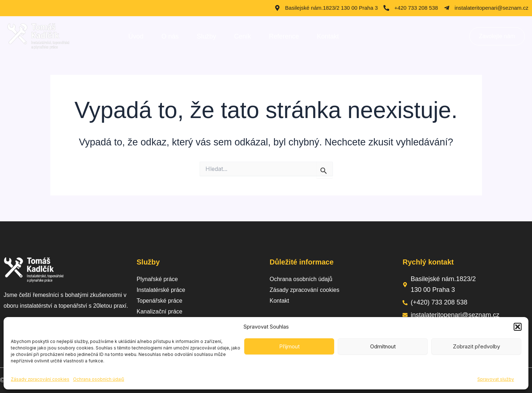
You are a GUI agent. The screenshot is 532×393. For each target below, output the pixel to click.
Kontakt (328, 36)
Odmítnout (383, 346)
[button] (518, 327)
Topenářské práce (160, 301)
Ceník (243, 36)
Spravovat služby (496, 379)
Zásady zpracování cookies (40, 379)
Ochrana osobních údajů (99, 379)
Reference (284, 36)
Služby (206, 36)
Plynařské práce (157, 279)
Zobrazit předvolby (476, 346)
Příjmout (289, 346)
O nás (170, 36)
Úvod (136, 36)
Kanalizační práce (160, 311)
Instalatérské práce (161, 290)
